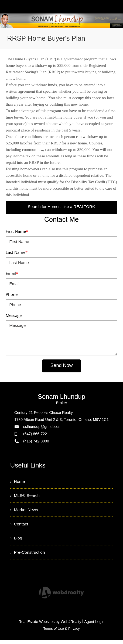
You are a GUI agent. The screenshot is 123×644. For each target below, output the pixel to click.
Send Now (61, 365)
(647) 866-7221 (36, 434)
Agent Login (94, 625)
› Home (18, 481)
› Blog (16, 541)
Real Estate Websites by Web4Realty (50, 625)
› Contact (20, 526)
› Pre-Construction (28, 555)
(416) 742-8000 (36, 441)
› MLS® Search (26, 496)
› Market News (25, 511)
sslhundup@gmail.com (42, 427)
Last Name (17, 252)
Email (12, 273)
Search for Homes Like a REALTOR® (61, 207)
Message (14, 315)
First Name (17, 231)
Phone (12, 294)
